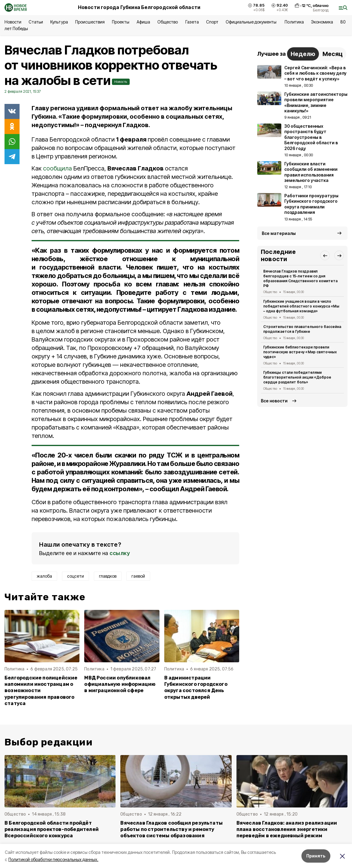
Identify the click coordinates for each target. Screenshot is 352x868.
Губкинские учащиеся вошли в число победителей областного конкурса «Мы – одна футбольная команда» (301, 306)
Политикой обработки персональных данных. (53, 859)
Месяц (333, 54)
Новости (13, 22)
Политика (294, 22)
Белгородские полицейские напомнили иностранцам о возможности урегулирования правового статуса (41, 690)
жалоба (44, 576)
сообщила (57, 168)
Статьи (36, 22)
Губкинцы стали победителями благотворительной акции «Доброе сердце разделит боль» (297, 377)
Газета (192, 22)
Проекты (121, 22)
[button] (325, 255)
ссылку (120, 553)
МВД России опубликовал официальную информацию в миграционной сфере (120, 684)
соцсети (76, 576)
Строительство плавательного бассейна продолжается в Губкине (302, 329)
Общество (168, 22)
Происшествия (90, 22)
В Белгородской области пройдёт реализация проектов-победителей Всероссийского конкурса (52, 829)
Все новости (274, 401)
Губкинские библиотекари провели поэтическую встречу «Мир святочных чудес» (300, 352)
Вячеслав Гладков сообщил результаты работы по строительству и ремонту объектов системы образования (171, 829)
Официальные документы (252, 22)
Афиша (143, 22)
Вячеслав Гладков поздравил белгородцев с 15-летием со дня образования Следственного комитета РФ (300, 278)
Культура (59, 22)
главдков (108, 576)
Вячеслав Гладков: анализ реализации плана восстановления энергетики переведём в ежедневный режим (287, 829)
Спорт (212, 22)
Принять (316, 856)
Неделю (303, 54)
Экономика (322, 22)
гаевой (138, 576)
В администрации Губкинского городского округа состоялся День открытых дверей (196, 687)
